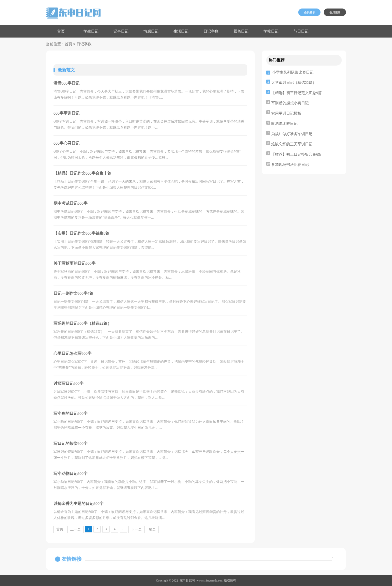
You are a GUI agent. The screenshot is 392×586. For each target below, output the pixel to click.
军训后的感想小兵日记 (290, 103)
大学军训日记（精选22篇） (294, 83)
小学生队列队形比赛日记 (293, 72)
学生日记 (91, 31)
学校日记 (271, 31)
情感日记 (151, 31)
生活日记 (181, 31)
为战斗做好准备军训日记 (292, 134)
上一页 (75, 529)
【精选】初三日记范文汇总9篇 (297, 93)
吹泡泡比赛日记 (284, 124)
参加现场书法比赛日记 (290, 165)
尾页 (152, 529)
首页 (61, 31)
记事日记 (121, 31)
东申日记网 (187, 580)
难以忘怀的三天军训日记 (292, 144)
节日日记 (301, 31)
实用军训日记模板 (286, 113)
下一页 (136, 529)
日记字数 (211, 31)
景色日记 (241, 31)
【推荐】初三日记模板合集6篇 (297, 154)
